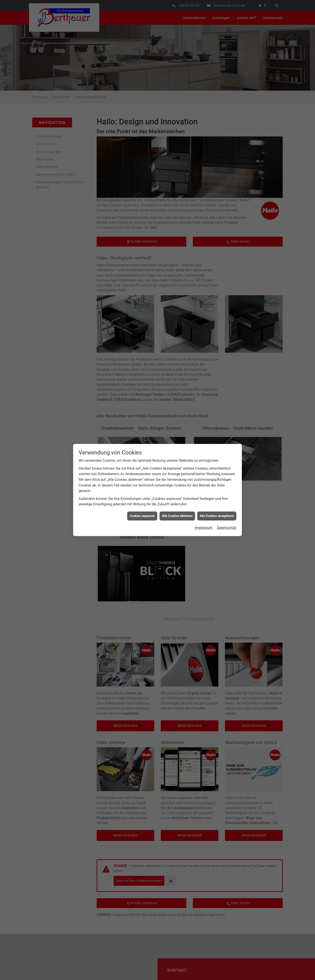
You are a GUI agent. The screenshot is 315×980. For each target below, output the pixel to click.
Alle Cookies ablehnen (177, 516)
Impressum (204, 528)
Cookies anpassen (142, 516)
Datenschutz (227, 528)
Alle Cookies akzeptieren (217, 516)
